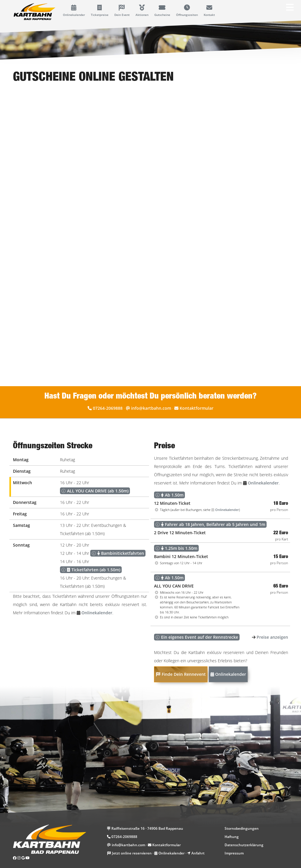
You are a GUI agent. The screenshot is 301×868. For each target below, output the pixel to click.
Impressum (234, 853)
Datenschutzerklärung (244, 845)
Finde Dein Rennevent (181, 674)
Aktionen (142, 11)
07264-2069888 (108, 408)
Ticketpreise (100, 11)
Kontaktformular (197, 408)
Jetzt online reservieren (132, 853)
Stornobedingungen (242, 828)
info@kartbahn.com (151, 408)
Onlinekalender (74, 11)
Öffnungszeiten (187, 11)
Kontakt (209, 11)
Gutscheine (162, 11)
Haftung (232, 837)
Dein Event (122, 11)
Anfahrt (198, 853)
